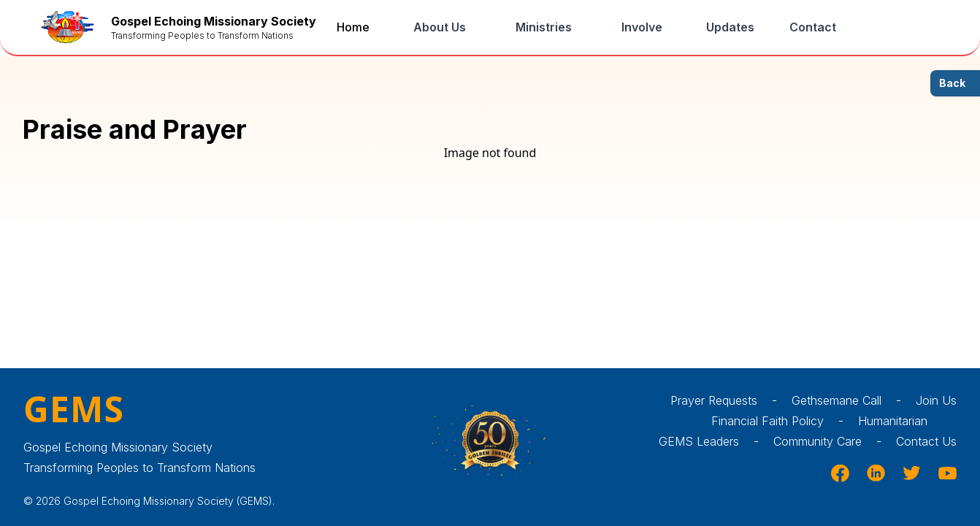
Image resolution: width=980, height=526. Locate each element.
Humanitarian (907, 421)
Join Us (936, 400)
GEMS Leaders (716, 441)
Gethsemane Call (854, 400)
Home (353, 27)
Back (952, 83)
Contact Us (926, 441)
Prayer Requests (731, 400)
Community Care (835, 441)
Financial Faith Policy (785, 421)
